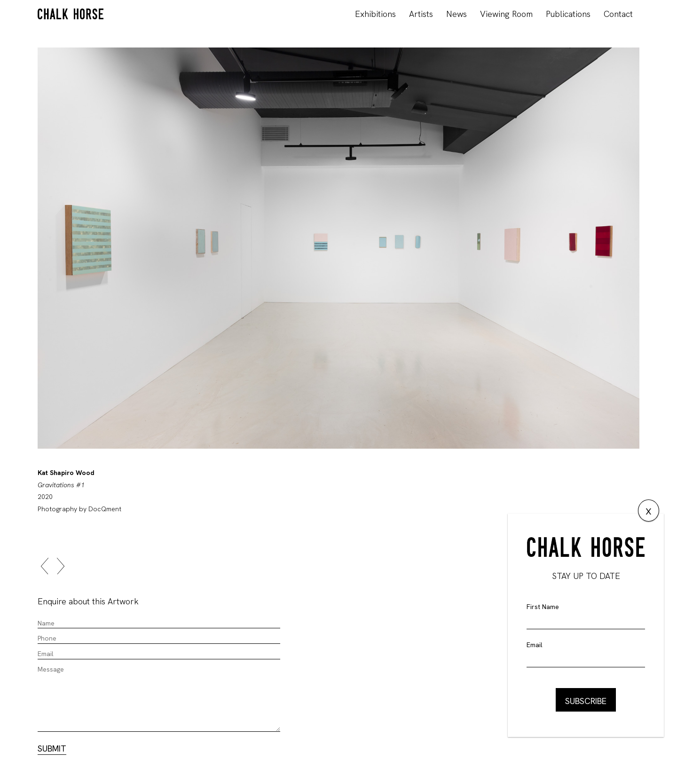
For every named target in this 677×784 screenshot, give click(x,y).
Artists (421, 14)
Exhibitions (375, 14)
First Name (543, 607)
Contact (618, 14)
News (457, 14)
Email (535, 645)
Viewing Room (506, 14)
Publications (568, 14)
